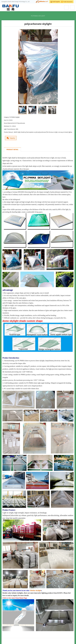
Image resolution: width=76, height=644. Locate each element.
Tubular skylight (35, 590)
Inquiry (11, 138)
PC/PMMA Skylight (38, 16)
